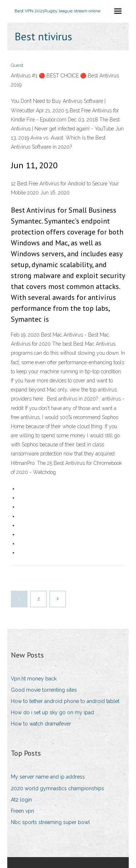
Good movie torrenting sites (44, 690)
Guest (17, 65)
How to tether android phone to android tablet (65, 701)
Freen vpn (22, 811)
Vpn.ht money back (34, 679)
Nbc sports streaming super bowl (50, 822)
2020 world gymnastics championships (57, 788)
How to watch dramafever (41, 724)
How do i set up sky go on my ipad (52, 712)
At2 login (21, 800)
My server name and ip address (48, 777)
